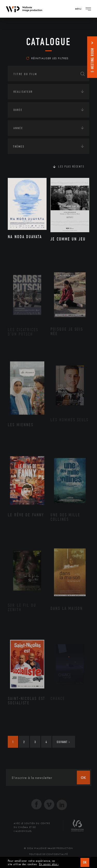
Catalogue (48, 42)
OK (85, 862)
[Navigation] (88, 9)
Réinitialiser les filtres (47, 58)
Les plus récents (71, 166)
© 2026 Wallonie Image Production (48, 848)
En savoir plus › (49, 864)
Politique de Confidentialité (48, 854)
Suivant (63, 742)
